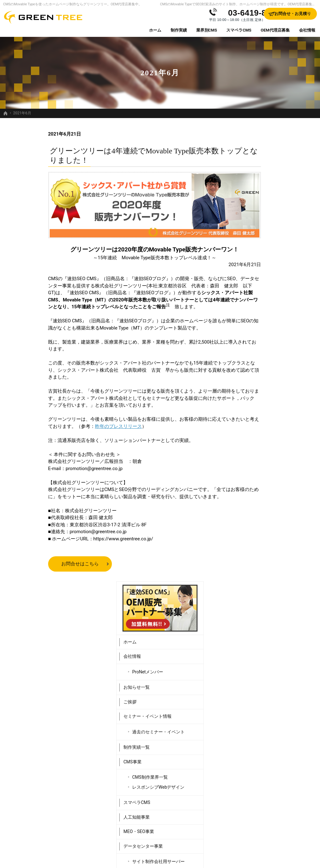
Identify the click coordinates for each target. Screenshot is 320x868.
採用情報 (249, 470)
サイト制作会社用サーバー (276, 411)
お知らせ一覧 (254, 237)
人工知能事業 (254, 366)
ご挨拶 (247, 251)
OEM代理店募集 (256, 441)
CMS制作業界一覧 (267, 327)
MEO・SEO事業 (256, 381)
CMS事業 (250, 311)
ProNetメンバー (265, 221)
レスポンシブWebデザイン (276, 336)
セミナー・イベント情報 (265, 266)
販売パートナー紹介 (260, 455)
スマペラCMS (254, 352)
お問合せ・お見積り (260, 484)
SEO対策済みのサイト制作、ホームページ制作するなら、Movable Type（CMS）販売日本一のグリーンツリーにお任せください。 (160, 853)
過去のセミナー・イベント (276, 281)
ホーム (247, 191)
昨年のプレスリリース (73, 426)
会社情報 (249, 206)
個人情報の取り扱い (260, 499)
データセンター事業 (260, 395)
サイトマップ (254, 513)
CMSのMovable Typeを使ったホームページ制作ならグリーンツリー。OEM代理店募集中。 (72, 4)
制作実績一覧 (254, 297)
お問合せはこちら (35, 564)
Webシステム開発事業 (262, 426)
